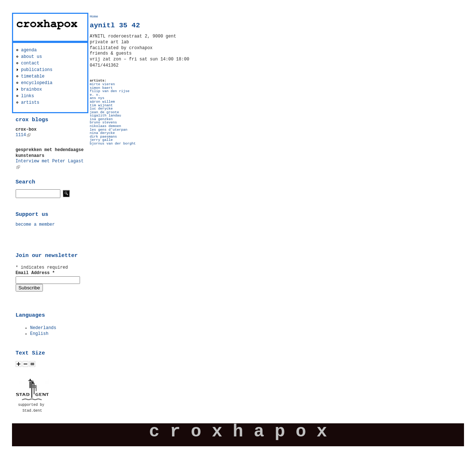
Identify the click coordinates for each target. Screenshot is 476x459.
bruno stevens (103, 122)
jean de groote (105, 112)
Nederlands (43, 328)
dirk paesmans (103, 137)
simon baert (101, 88)
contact (30, 63)
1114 (23, 135)
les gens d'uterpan (109, 130)
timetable (33, 76)
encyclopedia (37, 83)
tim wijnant (101, 105)
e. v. (95, 95)
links (28, 96)
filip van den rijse (110, 91)
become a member (35, 225)
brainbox (32, 90)
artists (30, 103)
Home (94, 17)
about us (32, 57)
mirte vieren (102, 84)
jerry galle (101, 140)
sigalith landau (105, 116)
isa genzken (101, 119)
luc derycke (101, 109)
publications (37, 70)
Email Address (35, 273)
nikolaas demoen (105, 126)
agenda (29, 50)
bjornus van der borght (113, 144)
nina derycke (102, 133)
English (39, 334)
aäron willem (102, 102)
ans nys (97, 98)
